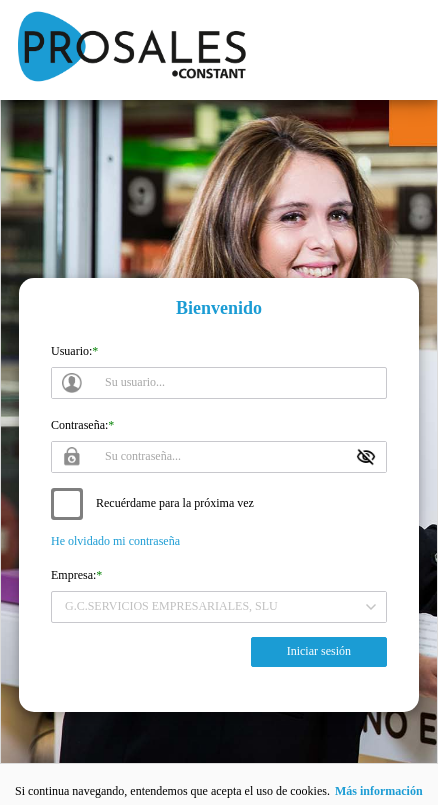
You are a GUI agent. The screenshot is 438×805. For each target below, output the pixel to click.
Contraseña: (79, 425)
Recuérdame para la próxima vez (175, 503)
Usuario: (71, 351)
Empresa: (73, 575)
